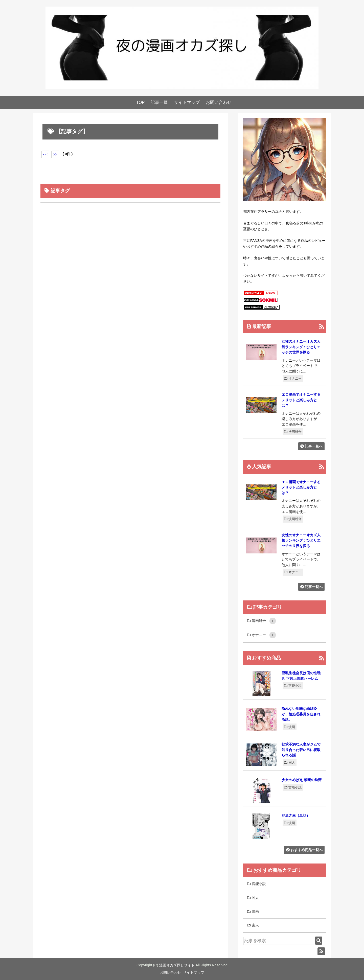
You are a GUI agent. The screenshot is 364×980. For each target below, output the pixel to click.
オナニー (293, 378)
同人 (290, 763)
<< (45, 154)
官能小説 (293, 686)
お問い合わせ (219, 102)
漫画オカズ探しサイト (177, 965)
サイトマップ (187, 102)
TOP (141, 102)
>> (55, 154)
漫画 (290, 727)
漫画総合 (293, 432)
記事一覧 (159, 102)
